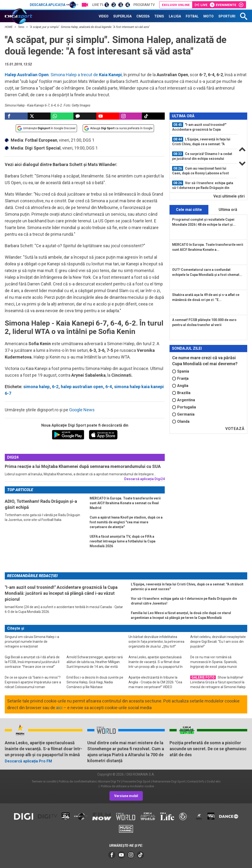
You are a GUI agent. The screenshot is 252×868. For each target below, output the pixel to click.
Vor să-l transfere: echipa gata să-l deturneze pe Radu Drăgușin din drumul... (203, 185)
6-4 (109, 387)
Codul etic (214, 781)
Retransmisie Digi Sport (169, 781)
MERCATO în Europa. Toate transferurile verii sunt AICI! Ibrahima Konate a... (208, 247)
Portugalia (184, 407)
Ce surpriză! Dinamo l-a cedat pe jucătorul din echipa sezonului (202, 156)
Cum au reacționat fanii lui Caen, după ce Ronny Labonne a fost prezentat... (201, 171)
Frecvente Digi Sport (136, 781)
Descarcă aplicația (54, 5)
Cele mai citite (189, 210)
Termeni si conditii (44, 781)
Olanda (181, 421)
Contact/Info (196, 781)
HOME (9, 27)
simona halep (36, 387)
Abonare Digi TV (109, 781)
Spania (181, 371)
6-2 (55, 387)
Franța (180, 378)
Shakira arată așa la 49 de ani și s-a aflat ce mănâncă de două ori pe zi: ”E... (206, 297)
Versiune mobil (126, 796)
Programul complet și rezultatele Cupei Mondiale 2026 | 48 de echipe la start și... (204, 222)
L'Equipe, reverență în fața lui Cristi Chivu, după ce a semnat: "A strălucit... (201, 142)
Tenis (21, 27)
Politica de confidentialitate (77, 781)
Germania (183, 414)
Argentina (184, 400)
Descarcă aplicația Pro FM (28, 761)
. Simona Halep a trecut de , (64, 75)
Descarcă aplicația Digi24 (144, 479)
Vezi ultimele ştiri (229, 196)
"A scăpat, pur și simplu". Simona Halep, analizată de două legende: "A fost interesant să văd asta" (90, 27)
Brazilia (181, 393)
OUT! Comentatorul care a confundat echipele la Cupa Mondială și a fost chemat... (207, 272)
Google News (82, 410)
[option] (204, 127)
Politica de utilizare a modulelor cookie (127, 786)
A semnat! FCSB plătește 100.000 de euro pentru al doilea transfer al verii (204, 322)
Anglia (180, 386)
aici (59, 708)
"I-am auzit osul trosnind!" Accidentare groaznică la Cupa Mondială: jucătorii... (199, 127)
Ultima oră (228, 210)
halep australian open (82, 387)
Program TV (144, 5)
